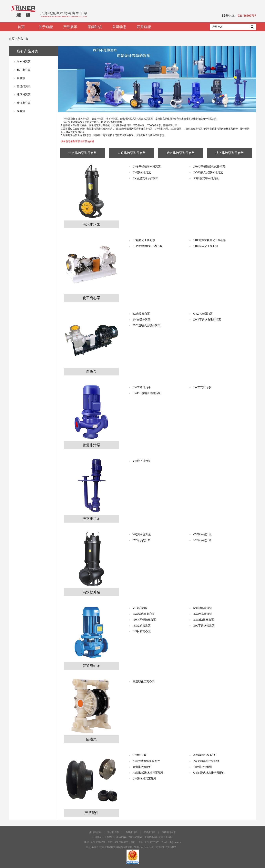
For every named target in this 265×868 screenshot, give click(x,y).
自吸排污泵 (131, 832)
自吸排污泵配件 (203, 767)
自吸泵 (21, 78)
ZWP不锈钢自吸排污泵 (207, 320)
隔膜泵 (21, 111)
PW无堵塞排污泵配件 (206, 761)
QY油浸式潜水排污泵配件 (209, 773)
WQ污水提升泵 (142, 534)
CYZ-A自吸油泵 (203, 314)
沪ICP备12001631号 (166, 847)
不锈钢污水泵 (169, 832)
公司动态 (119, 27)
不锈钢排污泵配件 (204, 755)
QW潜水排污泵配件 (144, 779)
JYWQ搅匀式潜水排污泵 (208, 173)
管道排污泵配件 (142, 767)
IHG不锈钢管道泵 (204, 626)
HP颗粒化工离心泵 (144, 240)
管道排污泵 (24, 86)
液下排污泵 (24, 95)
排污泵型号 (95, 832)
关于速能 (46, 27)
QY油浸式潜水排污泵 (146, 178)
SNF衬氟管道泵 (203, 608)
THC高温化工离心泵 (206, 246)
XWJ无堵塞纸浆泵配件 (146, 761)
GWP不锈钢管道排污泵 (147, 393)
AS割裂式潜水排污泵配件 (148, 773)
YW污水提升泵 (203, 540)
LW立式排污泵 (202, 387)
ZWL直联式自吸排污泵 (147, 326)
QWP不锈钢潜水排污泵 (147, 167)
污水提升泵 (139, 755)
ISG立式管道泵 (142, 626)
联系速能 (144, 27)
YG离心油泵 (140, 608)
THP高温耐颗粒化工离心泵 (210, 240)
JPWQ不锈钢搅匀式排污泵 (209, 167)
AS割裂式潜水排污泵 (206, 178)
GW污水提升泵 (203, 534)
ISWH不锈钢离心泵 (144, 620)
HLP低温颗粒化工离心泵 (148, 246)
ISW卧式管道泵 (203, 614)
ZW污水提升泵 (142, 540)
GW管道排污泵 (142, 387)
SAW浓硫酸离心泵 (144, 614)
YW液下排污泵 (142, 461)
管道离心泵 (24, 103)
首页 (21, 27)
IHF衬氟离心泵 (142, 632)
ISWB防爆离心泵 (204, 620)
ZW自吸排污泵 (142, 320)
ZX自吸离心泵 (141, 314)
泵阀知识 (95, 27)
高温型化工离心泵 (144, 682)
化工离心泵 (24, 70)
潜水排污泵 (24, 62)
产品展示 (70, 27)
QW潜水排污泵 (142, 173)
